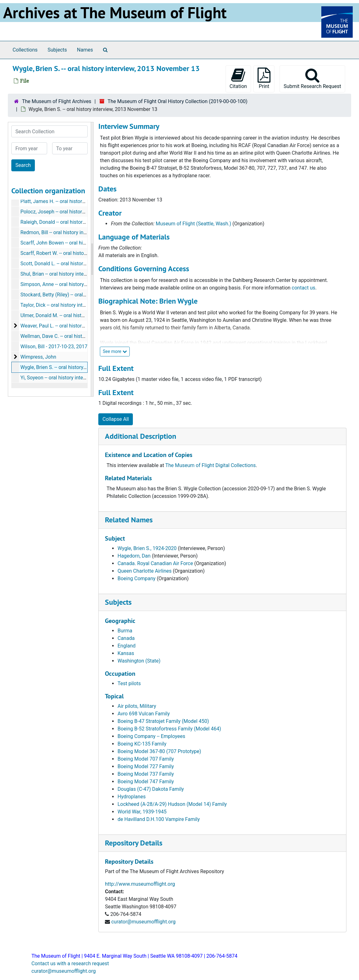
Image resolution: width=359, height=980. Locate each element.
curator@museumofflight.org (143, 922)
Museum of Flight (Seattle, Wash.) (193, 224)
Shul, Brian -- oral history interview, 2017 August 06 (76, 274)
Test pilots (129, 683)
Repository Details (134, 843)
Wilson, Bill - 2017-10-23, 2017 (54, 347)
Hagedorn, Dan (134, 556)
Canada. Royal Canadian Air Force (155, 563)
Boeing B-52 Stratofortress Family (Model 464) (169, 729)
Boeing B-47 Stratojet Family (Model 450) (163, 721)
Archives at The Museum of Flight (115, 13)
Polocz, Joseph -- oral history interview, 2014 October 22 (83, 212)
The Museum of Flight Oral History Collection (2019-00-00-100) (177, 101)
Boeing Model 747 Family (146, 782)
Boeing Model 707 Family (146, 759)
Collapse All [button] (116, 419)
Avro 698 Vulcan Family (144, 714)
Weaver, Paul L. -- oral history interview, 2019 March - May (84, 326)
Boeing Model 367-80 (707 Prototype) (159, 751)
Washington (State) (139, 661)
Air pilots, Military (137, 706)
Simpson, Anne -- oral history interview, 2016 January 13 (82, 284)
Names (85, 50)
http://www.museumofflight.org (140, 884)
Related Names (129, 520)
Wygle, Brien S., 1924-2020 (147, 548)
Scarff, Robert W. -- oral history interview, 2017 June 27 (81, 253)
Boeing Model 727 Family (146, 766)
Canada (126, 638)
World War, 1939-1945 (142, 812)
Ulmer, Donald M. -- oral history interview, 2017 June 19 (81, 315)
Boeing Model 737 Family (146, 774)
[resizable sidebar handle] (92, 259)
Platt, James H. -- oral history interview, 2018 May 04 (79, 201)
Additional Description (141, 436)
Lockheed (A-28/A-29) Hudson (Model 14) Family (172, 804)
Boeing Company (136, 578)
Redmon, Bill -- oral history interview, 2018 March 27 (78, 232)
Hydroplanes (131, 797)
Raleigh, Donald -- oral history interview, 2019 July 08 (79, 222)
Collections (25, 50)
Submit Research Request (312, 78)
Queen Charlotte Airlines (144, 571)
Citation (238, 78)
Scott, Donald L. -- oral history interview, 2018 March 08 (82, 264)
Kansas (126, 653)
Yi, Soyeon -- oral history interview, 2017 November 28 (80, 378)
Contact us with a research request (70, 963)
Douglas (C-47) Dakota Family (151, 789)
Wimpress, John (38, 357)
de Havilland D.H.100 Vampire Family (159, 819)
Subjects (57, 50)
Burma (125, 631)
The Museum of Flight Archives (57, 101)
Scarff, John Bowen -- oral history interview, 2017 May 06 (83, 243)
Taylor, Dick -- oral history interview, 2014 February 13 (79, 305)
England (126, 646)
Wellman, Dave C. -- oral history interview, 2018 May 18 (81, 336)
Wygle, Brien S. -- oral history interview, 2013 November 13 (85, 367)
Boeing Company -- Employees (151, 736)
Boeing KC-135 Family (142, 744)
